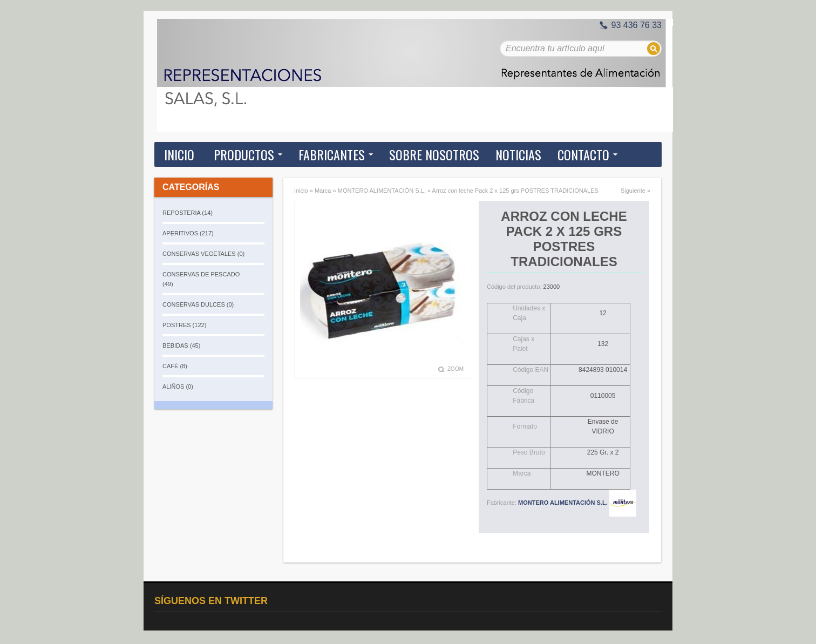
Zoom (455, 369)
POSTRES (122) (184, 325)
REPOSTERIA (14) (188, 213)
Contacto (583, 154)
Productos (244, 154)
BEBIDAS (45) (181, 345)
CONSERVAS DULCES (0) (198, 304)
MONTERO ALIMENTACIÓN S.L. (382, 191)
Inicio (179, 154)
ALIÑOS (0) (178, 387)
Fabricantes (332, 154)
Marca (323, 191)
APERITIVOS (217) (188, 233)
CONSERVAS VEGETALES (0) (203, 254)
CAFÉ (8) (175, 366)
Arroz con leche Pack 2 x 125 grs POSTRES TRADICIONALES (515, 191)
